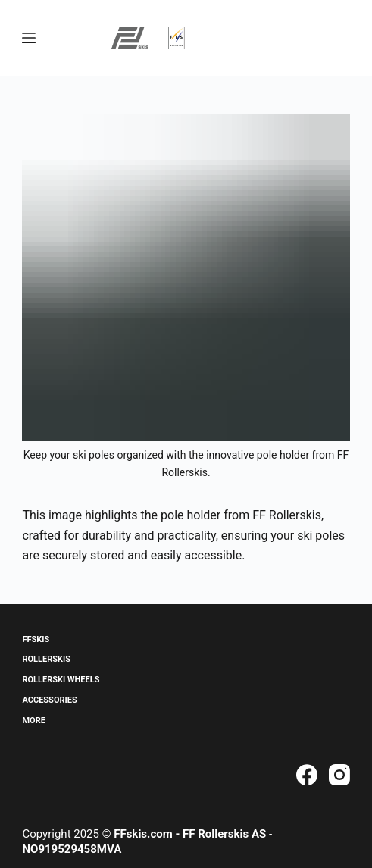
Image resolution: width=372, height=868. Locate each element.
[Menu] (29, 38)
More (33, 721)
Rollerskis (46, 659)
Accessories (49, 700)
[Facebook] (307, 775)
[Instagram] (339, 775)
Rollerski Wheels (61, 680)
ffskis (36, 639)
